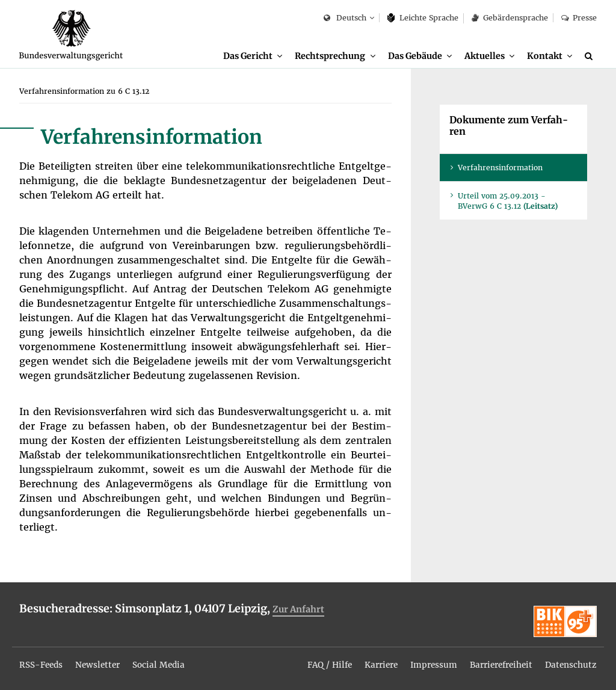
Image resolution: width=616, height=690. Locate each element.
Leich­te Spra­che (423, 18)
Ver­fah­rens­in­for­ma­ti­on (500, 169)
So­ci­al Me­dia (163, 662)
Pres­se (579, 18)
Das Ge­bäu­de (414, 56)
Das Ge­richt (248, 56)
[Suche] (591, 56)
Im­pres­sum (428, 662)
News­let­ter (101, 662)
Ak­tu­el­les (485, 56)
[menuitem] (253, 56)
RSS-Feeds (42, 662)
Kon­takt (545, 56)
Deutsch (345, 18)
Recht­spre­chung (330, 56)
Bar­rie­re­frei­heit (498, 662)
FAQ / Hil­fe (321, 662)
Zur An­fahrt (300, 610)
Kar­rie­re (374, 662)
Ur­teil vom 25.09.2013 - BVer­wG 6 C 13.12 (508, 202)
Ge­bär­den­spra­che (510, 18)
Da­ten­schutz (570, 662)
